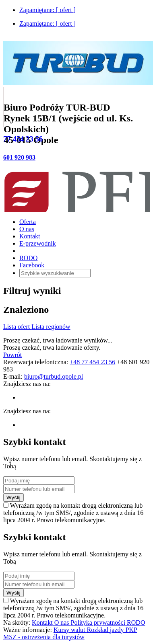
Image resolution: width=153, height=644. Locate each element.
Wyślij (13, 497)
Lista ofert (17, 327)
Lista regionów (51, 327)
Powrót (12, 355)
